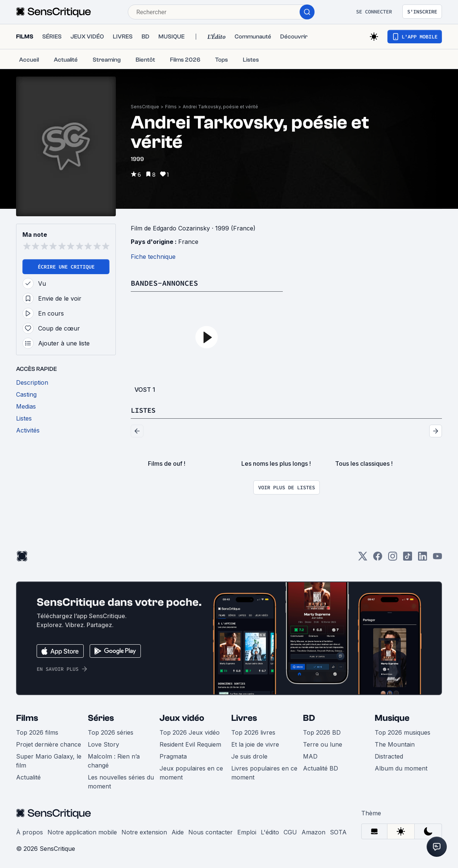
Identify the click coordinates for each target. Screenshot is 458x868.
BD (309, 718)
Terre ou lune (323, 744)
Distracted (389, 756)
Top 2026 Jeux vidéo (190, 732)
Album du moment (401, 768)
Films (171, 107)
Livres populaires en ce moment (264, 773)
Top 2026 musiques (403, 732)
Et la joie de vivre (255, 744)
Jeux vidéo (182, 718)
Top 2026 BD (322, 732)
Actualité (28, 777)
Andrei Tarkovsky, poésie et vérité (220, 107)
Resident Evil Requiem (190, 744)
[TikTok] (408, 559)
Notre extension (144, 832)
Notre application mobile (82, 832)
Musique (392, 718)
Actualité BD (321, 768)
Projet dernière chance (49, 744)
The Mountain (395, 744)
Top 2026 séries (111, 732)
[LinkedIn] (423, 559)
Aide (178, 832)
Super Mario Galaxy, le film (49, 761)
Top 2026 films (37, 732)
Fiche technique (153, 257)
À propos (30, 832)
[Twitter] (363, 559)
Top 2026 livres (253, 732)
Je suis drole (249, 756)
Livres (244, 718)
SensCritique (145, 107)
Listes (144, 410)
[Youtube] (437, 559)
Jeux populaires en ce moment (191, 773)
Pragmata (173, 756)
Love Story (103, 744)
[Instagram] (393, 559)
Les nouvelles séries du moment (121, 782)
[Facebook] (378, 559)
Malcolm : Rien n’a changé (114, 761)
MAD (310, 756)
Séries (101, 718)
